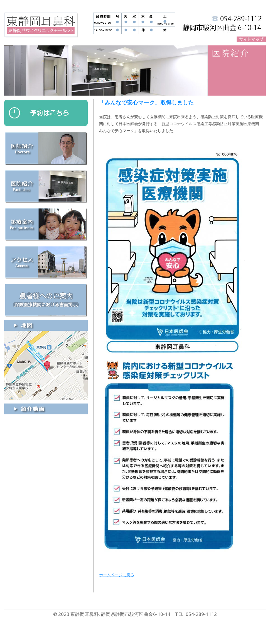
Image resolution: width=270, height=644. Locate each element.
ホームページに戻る (117, 575)
